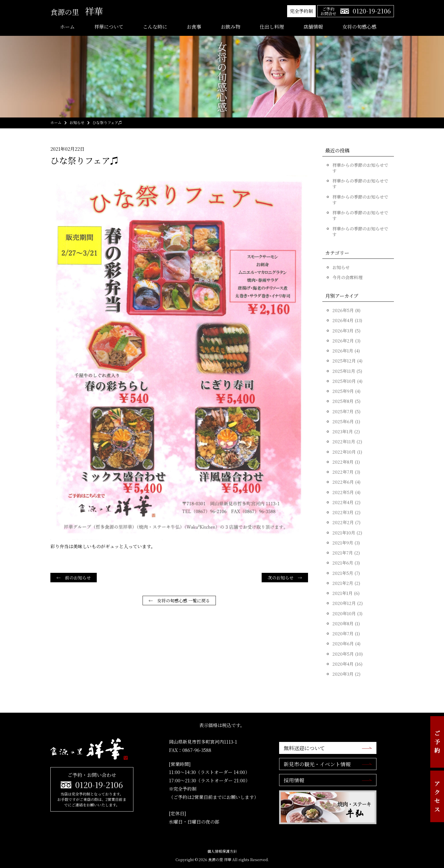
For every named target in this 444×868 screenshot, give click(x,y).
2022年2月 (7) (346, 522)
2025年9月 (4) (346, 391)
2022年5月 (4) (346, 492)
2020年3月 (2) (346, 674)
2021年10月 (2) (347, 533)
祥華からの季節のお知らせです (360, 168)
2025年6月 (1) (346, 421)
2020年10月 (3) (347, 613)
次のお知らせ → (285, 578)
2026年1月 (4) (346, 351)
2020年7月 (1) (346, 633)
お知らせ (341, 267)
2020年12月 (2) (348, 603)
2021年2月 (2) (346, 583)
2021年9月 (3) (346, 543)
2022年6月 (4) (346, 482)
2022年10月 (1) (347, 452)
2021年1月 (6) (346, 593)
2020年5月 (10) (348, 654)
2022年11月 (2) (347, 441)
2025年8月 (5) (346, 401)
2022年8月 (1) (346, 462)
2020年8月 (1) (346, 623)
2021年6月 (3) (346, 563)
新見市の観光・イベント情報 (317, 764)
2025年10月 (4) (347, 381)
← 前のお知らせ (74, 578)
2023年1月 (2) (346, 431)
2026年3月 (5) (346, 331)
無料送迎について (304, 748)
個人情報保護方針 (222, 851)
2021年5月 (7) (346, 573)
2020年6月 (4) (346, 643)
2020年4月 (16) (347, 664)
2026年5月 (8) (346, 310)
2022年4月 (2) (346, 502)
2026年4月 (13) (347, 320)
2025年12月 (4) (347, 361)
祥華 (77, 11)
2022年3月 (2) (346, 512)
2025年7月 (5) (346, 411)
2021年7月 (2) (346, 553)
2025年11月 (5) (347, 371)
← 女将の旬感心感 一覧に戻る (179, 600)
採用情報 (294, 780)
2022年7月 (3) (346, 472)
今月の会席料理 (347, 277)
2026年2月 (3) (346, 341)
